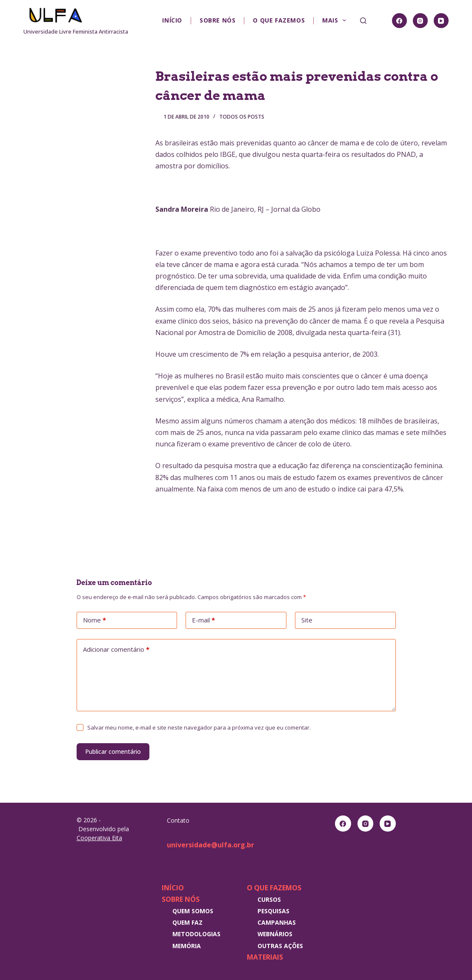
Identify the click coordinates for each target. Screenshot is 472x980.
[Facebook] (399, 21)
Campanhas (277, 922)
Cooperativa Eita (99, 838)
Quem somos (193, 911)
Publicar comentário (113, 751)
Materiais (265, 957)
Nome (94, 620)
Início (172, 20)
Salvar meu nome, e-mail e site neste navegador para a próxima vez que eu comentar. (199, 727)
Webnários (275, 934)
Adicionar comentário (116, 650)
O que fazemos (279, 20)
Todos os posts (242, 117)
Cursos (269, 899)
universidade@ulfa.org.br (210, 845)
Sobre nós (217, 20)
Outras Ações (280, 946)
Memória (187, 946)
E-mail (203, 620)
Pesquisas (273, 911)
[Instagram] (420, 21)
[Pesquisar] (363, 21)
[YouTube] (441, 21)
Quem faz (187, 922)
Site (307, 620)
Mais (336, 20)
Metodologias (196, 934)
